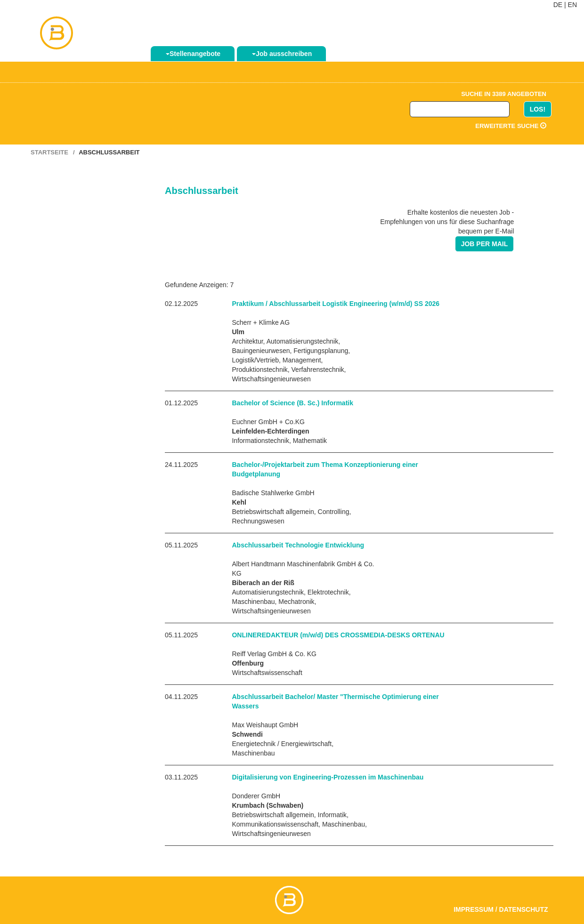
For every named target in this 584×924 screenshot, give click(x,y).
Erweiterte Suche (511, 126)
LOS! (538, 109)
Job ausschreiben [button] (282, 54)
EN (572, 5)
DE (558, 5)
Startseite (49, 152)
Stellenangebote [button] (193, 54)
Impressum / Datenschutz (501, 909)
